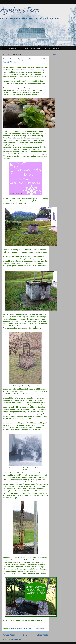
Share (54, 55)
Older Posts (42, 635)
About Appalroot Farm (15, 48)
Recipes (26, 48)
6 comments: (29, 629)
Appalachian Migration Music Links (40, 48)
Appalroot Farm (20, 11)
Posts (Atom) (17, 640)
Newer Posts (9, 635)
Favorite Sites (56, 48)
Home (5, 48)
